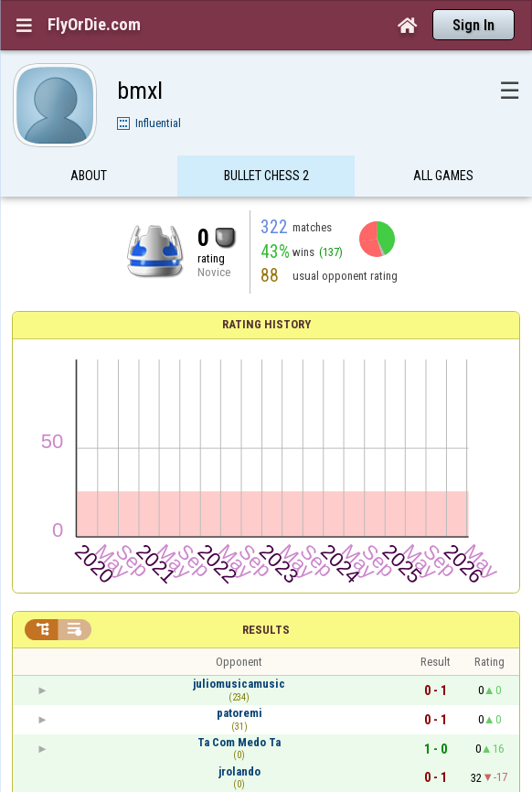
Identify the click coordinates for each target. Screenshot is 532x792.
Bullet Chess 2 (266, 177)
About (89, 177)
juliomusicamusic (239, 684)
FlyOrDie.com (94, 25)
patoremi (239, 713)
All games (443, 177)
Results (266, 630)
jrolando (239, 771)
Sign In (473, 25)
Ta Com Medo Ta (239, 742)
